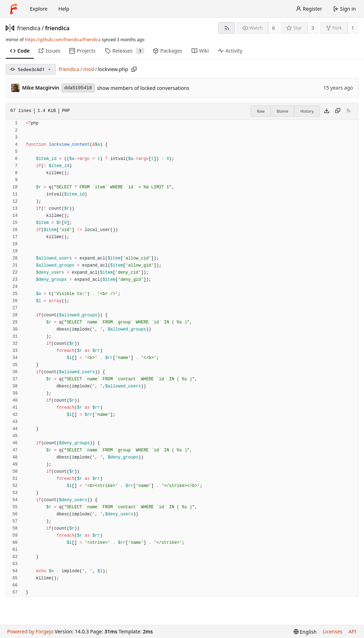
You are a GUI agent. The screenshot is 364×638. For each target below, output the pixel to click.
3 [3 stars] (313, 28)
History (307, 111)
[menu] (305, 632)
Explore (39, 9)
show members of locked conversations (143, 88)
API (352, 631)
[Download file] (327, 111)
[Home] (14, 9)
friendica (29, 28)
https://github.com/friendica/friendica (63, 40)
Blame (282, 111)
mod (89, 69)
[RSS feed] (227, 28)
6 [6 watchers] (274, 28)
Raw (261, 111)
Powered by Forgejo (30, 631)
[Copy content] (338, 111)
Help (64, 9)
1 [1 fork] (353, 28)
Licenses (333, 631)
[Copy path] (134, 69)
